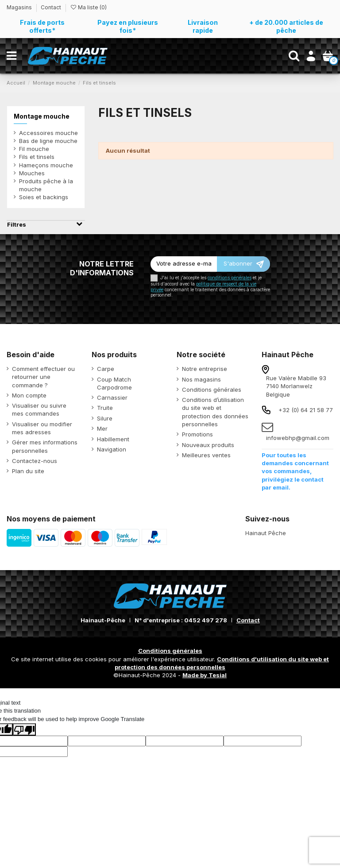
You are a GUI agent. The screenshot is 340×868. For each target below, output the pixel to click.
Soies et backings (44, 197)
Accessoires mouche (48, 133)
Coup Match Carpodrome (114, 383)
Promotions (197, 434)
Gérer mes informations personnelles (45, 446)
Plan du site (28, 471)
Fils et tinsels (37, 157)
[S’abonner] (243, 264)
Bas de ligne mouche (48, 141)
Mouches (32, 173)
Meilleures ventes (206, 455)
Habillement (113, 439)
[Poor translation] (24, 729)
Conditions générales (212, 390)
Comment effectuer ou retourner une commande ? (43, 377)
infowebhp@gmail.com (298, 438)
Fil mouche (34, 149)
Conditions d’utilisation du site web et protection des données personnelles (215, 412)
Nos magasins (201, 379)
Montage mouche (42, 116)
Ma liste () (88, 7)
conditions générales (230, 278)
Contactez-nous (35, 461)
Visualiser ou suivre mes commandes (39, 409)
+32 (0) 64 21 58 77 (306, 410)
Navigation (112, 449)
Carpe (106, 369)
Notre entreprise (205, 369)
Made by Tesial (205, 675)
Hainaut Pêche (266, 533)
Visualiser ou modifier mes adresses (42, 428)
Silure (105, 418)
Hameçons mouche (46, 165)
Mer (102, 428)
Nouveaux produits (208, 445)
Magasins (20, 7)
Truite (105, 408)
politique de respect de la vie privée (203, 287)
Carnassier (112, 397)
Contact (51, 7)
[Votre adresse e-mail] (184, 264)
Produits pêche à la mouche (46, 185)
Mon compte (29, 395)
